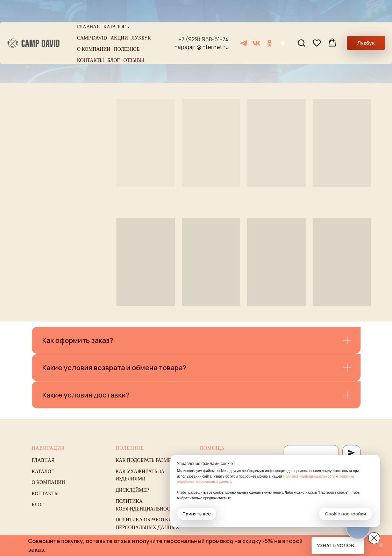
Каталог (115, 4)
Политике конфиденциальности (309, 476)
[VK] (256, 21)
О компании (94, 27)
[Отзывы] (282, 21)
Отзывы (134, 38)
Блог (113, 38)
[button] (301, 20)
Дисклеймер (132, 490)
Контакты (90, 38)
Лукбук (141, 16)
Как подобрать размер (145, 460)
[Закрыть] (381, 546)
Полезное (127, 27)
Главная (88, 4)
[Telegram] (244, 21)
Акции (119, 16)
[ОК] (269, 21)
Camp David (92, 16)
